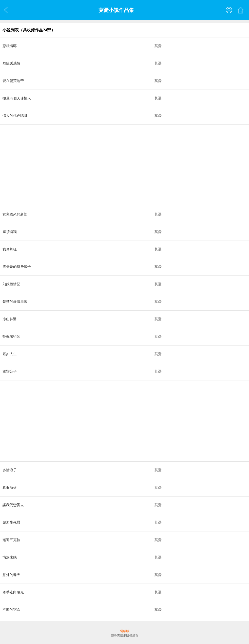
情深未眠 (10, 557)
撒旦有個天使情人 (17, 98)
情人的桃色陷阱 (15, 116)
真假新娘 (10, 488)
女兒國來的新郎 (15, 214)
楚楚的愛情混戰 (15, 302)
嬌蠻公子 (10, 371)
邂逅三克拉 (11, 540)
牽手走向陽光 (13, 592)
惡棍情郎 (10, 46)
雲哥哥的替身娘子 (17, 267)
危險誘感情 (11, 63)
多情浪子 (10, 470)
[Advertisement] (125, 165)
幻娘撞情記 (11, 284)
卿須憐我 (10, 232)
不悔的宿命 (11, 610)
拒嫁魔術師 (11, 337)
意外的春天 (11, 575)
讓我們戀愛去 (13, 505)
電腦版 (125, 631)
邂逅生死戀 (11, 522)
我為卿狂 (10, 249)
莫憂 (158, 46)
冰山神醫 (10, 319)
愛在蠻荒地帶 (13, 81)
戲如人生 (10, 354)
